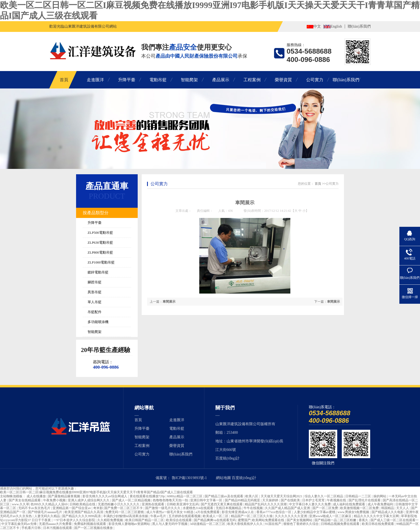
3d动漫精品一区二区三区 (208, 524)
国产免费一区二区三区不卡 (124, 508)
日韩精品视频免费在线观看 (341, 524)
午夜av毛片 (159, 516)
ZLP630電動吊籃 (100, 242)
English (336, 26)
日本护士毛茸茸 (314, 500)
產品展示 (221, 80)
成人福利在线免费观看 (349, 504)
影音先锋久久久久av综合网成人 (105, 496)
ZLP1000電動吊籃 (101, 262)
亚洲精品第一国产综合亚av (72, 508)
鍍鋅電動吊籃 (98, 272)
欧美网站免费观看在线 (269, 520)
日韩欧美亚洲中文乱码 (183, 504)
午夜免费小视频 (55, 500)
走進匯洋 (95, 80)
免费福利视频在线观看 (90, 524)
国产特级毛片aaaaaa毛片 (45, 512)
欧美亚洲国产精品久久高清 (84, 512)
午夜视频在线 (337, 500)
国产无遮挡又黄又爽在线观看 (222, 504)
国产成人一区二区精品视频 (132, 500)
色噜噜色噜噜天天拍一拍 (171, 500)
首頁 (64, 80)
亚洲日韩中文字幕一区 (207, 500)
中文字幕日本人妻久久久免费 (310, 504)
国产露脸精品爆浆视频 (64, 496)
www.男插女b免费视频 (354, 512)
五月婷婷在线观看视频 (185, 516)
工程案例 (252, 80)
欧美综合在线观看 (179, 520)
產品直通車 (107, 186)
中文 (317, 26)
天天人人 (403, 508)
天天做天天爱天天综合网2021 (282, 496)
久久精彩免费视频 (110, 520)
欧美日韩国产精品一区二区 (145, 520)
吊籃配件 (95, 312)
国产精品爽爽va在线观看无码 (215, 520)
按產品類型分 (96, 213)
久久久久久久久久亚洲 (291, 516)
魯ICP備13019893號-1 (189, 478)
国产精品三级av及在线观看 (224, 496)
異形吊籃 (95, 292)
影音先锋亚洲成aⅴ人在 (238, 512)
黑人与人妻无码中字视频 (170, 524)
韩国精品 (388, 508)
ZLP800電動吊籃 (100, 252)
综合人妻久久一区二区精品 (324, 496)
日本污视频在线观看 (58, 528)
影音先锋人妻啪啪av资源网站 (130, 524)
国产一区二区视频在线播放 (94, 528)
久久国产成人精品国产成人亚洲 (288, 508)
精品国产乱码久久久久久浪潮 (266, 504)
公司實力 (315, 80)
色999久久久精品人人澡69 (49, 504)
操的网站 (380, 496)
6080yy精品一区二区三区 (185, 496)
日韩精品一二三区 (359, 496)
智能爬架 (189, 80)
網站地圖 (223, 478)
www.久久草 (20, 504)
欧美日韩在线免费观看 (378, 524)
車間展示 (333, 302)
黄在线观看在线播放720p (148, 496)
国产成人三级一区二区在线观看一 (395, 520)
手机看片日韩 (31, 528)
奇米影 (98, 508)
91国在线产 (274, 524)
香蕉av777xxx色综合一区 (274, 512)
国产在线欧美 (291, 500)
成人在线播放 (37, 496)
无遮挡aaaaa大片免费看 (56, 524)
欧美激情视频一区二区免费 (360, 508)
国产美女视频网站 (300, 520)
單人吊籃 (95, 302)
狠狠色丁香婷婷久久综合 (301, 524)
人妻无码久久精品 (48, 516)
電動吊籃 (158, 80)
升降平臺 (127, 80)
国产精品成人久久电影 (388, 512)
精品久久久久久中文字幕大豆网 (377, 516)
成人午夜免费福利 (381, 504)
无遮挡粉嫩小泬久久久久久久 (119, 504)
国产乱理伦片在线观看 (365, 500)
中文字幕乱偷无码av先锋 (19, 524)
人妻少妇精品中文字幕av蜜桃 (315, 512)
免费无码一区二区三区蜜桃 (125, 512)
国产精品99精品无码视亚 (243, 500)
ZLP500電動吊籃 (100, 233)
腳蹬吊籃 (95, 282)
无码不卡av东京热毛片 (35, 508)
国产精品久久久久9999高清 (82, 516)
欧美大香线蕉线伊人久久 (245, 524)
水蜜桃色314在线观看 (198, 508)
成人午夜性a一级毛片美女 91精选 (170, 512)
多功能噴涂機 (98, 322)
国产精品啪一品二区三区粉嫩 (336, 520)
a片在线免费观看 (208, 512)
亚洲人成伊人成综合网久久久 (89, 500)
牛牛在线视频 (254, 508)
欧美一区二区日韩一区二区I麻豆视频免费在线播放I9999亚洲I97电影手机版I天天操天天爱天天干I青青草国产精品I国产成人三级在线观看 (96, 492)
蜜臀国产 (244, 520)
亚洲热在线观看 (153, 504)
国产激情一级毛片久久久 (163, 508)
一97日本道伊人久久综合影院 (75, 520)
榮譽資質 (283, 80)
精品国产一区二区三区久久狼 (252, 516)
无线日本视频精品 (229, 508)
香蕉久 (364, 520)
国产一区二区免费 (326, 508)
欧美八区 (252, 496)
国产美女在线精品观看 (25, 500)
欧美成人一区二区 (216, 516)
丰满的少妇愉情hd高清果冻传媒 (126, 516)
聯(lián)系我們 (359, 26)
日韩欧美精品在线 (83, 504)
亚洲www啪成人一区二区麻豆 (331, 516)
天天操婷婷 (271, 500)
